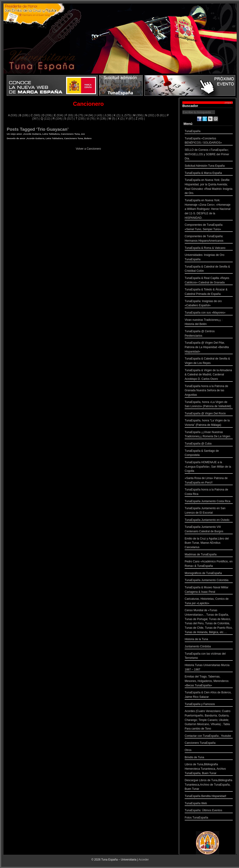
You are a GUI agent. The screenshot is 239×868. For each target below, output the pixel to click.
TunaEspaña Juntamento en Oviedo (209, 520)
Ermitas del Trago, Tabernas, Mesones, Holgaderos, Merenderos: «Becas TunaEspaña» (209, 681)
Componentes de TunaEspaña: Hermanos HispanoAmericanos (209, 239)
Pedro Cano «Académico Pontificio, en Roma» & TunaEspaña (209, 564)
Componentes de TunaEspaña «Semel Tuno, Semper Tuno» (209, 228)
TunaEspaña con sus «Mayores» (209, 313)
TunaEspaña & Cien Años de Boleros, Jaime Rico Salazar (209, 695)
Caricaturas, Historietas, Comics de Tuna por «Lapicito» (209, 602)
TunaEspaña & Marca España (209, 174)
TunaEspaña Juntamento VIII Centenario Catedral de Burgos (209, 530)
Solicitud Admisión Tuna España (209, 166)
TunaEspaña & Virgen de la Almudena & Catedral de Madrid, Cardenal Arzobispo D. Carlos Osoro (209, 375)
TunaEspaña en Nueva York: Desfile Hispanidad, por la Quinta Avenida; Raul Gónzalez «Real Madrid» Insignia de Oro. (209, 187)
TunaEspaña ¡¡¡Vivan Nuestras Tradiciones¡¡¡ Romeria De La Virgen (209, 435)
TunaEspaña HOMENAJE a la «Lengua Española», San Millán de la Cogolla (209, 467)
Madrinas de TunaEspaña (209, 555)
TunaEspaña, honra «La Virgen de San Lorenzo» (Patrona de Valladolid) (209, 405)
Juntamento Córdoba (209, 647)
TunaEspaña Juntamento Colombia (209, 581)
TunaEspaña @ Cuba (209, 444)
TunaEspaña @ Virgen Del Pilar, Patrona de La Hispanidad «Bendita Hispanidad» (209, 348)
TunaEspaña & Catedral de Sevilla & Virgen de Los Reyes (209, 361)
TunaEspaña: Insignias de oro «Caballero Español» (209, 304)
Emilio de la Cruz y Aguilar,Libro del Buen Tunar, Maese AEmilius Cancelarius (209, 543)
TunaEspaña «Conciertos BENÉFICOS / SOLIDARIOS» (209, 141)
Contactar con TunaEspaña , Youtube (209, 736)
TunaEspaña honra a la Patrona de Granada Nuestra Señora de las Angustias (209, 391)
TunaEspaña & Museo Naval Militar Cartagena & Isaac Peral (209, 590)
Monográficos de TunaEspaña (209, 574)
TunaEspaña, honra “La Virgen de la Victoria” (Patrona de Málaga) (209, 423)
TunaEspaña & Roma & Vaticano (209, 249)
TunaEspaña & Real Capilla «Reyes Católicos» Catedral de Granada (209, 281)
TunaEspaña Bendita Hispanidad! (209, 797)
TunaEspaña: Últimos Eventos (209, 811)
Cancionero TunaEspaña (209, 743)
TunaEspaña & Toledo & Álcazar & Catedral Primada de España (209, 292)
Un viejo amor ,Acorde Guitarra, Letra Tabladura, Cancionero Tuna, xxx (46, 134)
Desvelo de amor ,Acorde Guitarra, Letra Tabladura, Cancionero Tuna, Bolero (49, 138)
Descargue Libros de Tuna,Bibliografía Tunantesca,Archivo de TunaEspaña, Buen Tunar (209, 785)
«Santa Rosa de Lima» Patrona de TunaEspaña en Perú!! (209, 481)
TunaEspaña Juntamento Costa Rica (209, 502)
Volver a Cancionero (88, 149)
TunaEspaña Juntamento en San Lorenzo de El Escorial (209, 511)
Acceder (144, 860)
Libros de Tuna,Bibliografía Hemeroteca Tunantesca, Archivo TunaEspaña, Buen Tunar (209, 769)
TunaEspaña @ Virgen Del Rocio (209, 414)
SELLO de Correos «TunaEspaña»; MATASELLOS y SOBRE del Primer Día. (209, 155)
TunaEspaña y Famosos (209, 705)
